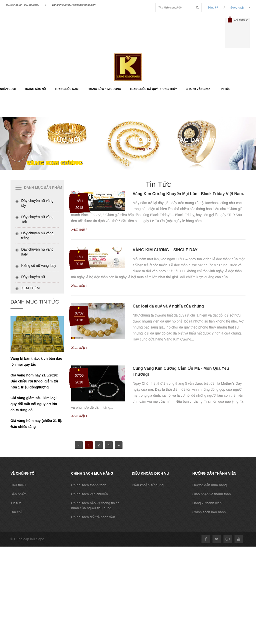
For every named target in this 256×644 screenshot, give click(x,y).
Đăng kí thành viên (207, 503)
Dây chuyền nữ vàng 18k (37, 219)
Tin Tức (126, 149)
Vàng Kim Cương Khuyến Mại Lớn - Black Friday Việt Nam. (188, 194)
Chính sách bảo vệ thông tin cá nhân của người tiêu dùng (95, 506)
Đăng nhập (237, 7)
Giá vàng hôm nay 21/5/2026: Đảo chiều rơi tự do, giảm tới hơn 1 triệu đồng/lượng (34, 381)
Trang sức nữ (35, 89)
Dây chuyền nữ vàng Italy (37, 252)
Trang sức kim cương (104, 89)
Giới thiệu (18, 485)
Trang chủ (106, 149)
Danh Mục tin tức (35, 302)
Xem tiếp (79, 229)
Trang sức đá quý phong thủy (153, 89)
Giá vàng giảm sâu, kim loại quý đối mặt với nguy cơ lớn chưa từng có (34, 404)
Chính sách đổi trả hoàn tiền (93, 517)
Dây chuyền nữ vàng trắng (37, 236)
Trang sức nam (67, 89)
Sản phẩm (18, 494)
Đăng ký (213, 7)
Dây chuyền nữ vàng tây (37, 203)
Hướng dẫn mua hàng (210, 485)
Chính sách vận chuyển (90, 494)
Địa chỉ (16, 512)
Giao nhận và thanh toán (212, 494)
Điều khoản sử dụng (148, 485)
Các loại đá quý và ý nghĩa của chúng (168, 306)
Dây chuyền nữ (33, 277)
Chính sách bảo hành (209, 512)
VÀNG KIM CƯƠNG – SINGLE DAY (165, 250)
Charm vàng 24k (198, 89)
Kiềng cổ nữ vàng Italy (39, 266)
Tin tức (225, 89)
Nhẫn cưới (8, 89)
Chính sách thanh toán (89, 485)
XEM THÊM (30, 288)
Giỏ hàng (237, 20)
